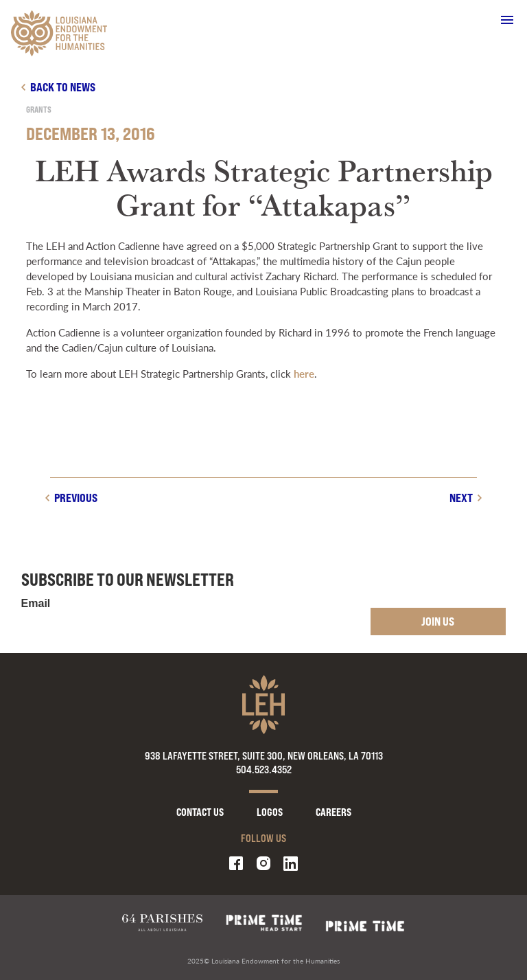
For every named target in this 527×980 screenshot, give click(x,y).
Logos (270, 812)
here (304, 373)
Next (461, 498)
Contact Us (200, 812)
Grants (39, 110)
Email (36, 604)
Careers (333, 812)
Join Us (438, 621)
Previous (76, 498)
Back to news (63, 87)
